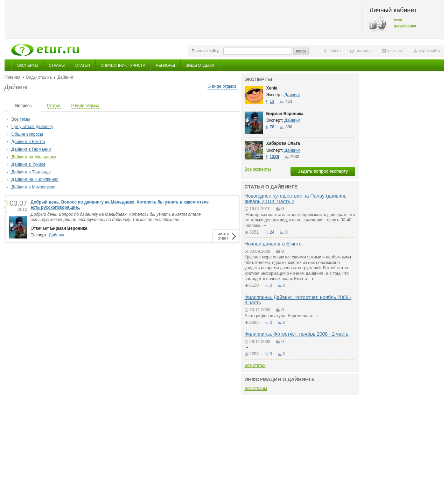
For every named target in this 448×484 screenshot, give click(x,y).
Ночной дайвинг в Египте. (274, 244)
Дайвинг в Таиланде (31, 172)
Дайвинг (57, 235)
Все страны (256, 389)
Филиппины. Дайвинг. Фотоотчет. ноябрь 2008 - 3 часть (298, 300)
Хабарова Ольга (283, 143)
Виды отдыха (200, 65)
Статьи (83, 65)
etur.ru (335, 51)
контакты (364, 51)
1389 (275, 157)
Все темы (21, 119)
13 (272, 101)
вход (398, 20)
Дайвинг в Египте (28, 142)
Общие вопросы (27, 134)
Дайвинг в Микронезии (34, 187)
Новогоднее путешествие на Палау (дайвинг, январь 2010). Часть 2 (296, 198)
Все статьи (255, 365)
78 (272, 127)
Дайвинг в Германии (31, 149)
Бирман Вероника (285, 114)
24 (272, 232)
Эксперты (28, 65)
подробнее (265, 226)
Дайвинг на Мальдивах (34, 157)
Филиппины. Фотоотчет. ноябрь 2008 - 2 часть (297, 334)
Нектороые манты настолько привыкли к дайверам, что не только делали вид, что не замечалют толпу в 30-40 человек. (300, 220)
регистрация (405, 26)
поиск (301, 51)
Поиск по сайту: (206, 51)
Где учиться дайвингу (33, 127)
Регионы (165, 65)
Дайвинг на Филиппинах (35, 179)
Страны (57, 65)
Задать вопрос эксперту (323, 171)
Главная (13, 77)
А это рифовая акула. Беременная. (279, 316)
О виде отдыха (222, 86)
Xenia (272, 88)
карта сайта (430, 51)
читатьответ (224, 236)
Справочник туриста (123, 65)
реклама (396, 51)
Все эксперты (258, 169)
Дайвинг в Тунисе (29, 164)
